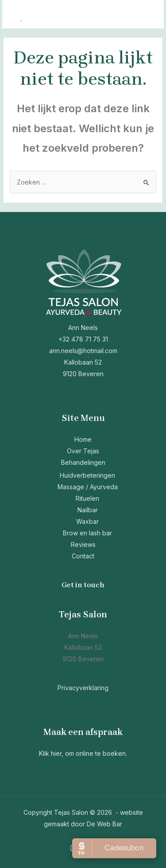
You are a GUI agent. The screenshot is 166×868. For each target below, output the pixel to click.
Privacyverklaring (83, 688)
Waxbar (87, 521)
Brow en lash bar (87, 533)
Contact (83, 556)
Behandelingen (83, 462)
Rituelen (87, 498)
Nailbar (88, 510)
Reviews (83, 544)
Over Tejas (83, 451)
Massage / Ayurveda (88, 487)
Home (83, 439)
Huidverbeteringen (87, 475)
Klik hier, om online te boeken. (83, 753)
